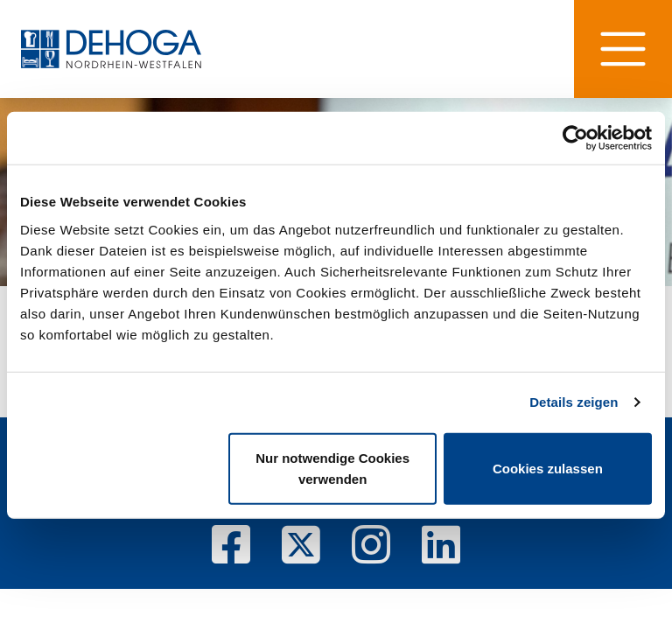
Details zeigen (574, 402)
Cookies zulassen (548, 468)
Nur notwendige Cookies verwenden (332, 468)
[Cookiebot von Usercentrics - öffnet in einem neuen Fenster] (575, 138)
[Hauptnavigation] (623, 49)
